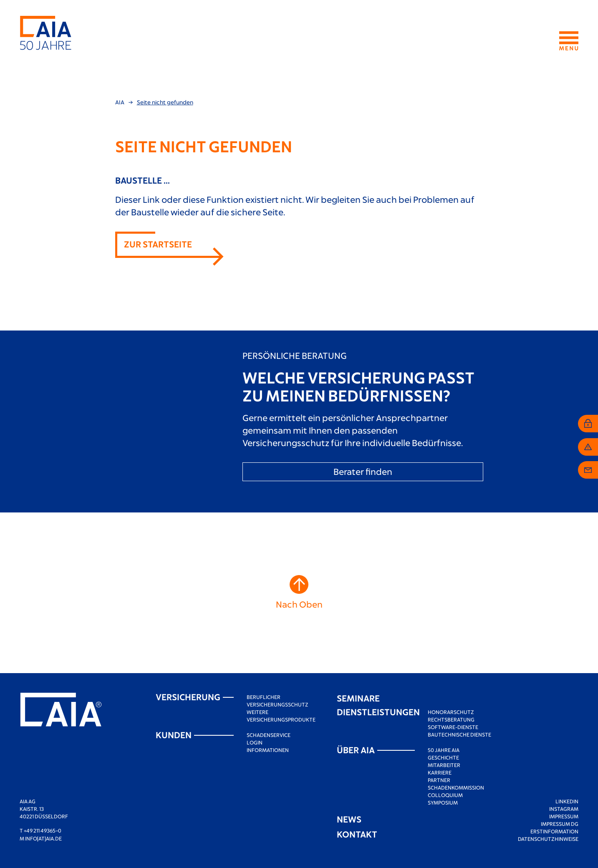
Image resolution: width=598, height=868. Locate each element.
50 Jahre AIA (444, 750)
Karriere (440, 772)
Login (255, 742)
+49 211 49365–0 (43, 830)
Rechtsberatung (451, 719)
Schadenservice (269, 735)
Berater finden (363, 471)
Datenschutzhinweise (548, 839)
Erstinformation (554, 831)
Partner (439, 780)
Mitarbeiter (444, 765)
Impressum (564, 816)
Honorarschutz (451, 712)
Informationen (268, 750)
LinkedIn (567, 801)
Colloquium (445, 795)
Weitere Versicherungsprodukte (281, 716)
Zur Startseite (158, 244)
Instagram (564, 809)
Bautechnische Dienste (459, 734)
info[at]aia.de (43, 838)
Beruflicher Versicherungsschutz (278, 701)
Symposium (443, 802)
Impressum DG (560, 824)
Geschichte (443, 757)
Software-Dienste (453, 727)
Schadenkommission (456, 787)
